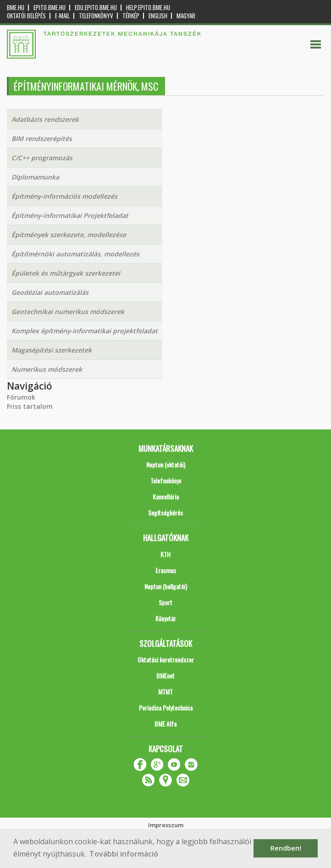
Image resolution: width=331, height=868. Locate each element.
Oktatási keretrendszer (166, 659)
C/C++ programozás (42, 158)
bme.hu (16, 8)
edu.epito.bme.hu (96, 8)
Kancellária (166, 496)
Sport (165, 602)
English (158, 16)
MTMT (165, 692)
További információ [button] (124, 854)
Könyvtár (166, 618)
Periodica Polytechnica (166, 708)
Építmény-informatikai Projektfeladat (70, 215)
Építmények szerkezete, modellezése (69, 235)
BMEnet (165, 675)
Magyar (186, 16)
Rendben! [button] (286, 848)
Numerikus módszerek (47, 369)
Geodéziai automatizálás (50, 292)
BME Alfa (165, 724)
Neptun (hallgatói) (166, 586)
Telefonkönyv (96, 16)
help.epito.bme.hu (148, 8)
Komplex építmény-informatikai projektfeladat (85, 331)
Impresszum (166, 825)
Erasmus (166, 570)
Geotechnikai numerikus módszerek (68, 312)
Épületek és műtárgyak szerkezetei (66, 273)
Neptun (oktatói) (166, 464)
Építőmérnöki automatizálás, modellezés (75, 254)
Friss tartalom (30, 406)
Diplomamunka (35, 177)
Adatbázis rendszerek (45, 119)
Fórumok (21, 397)
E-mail (62, 16)
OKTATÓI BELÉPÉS (26, 16)
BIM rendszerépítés (42, 138)
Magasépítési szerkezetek (52, 350)
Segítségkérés (165, 513)
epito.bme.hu (50, 8)
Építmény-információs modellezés (64, 196)
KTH (165, 554)
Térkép (131, 16)
